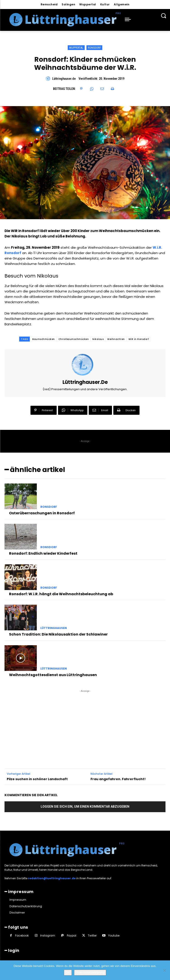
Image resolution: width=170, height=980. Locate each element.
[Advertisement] (85, 722)
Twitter (92, 936)
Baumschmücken (44, 339)
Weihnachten (116, 339)
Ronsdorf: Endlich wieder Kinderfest (43, 553)
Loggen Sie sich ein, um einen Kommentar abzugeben (85, 807)
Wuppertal (76, 48)
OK (68, 972)
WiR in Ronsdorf (139, 339)
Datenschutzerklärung (90, 972)
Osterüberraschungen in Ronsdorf (42, 513)
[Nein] (164, 970)
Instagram (48, 936)
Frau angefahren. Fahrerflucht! (118, 779)
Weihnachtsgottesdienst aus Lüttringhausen (53, 675)
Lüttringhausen (54, 628)
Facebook (22, 936)
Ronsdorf (94, 48)
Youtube (114, 936)
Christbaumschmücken (74, 339)
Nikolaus (98, 339)
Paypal (72, 936)
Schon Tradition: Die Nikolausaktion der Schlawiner (58, 634)
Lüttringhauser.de (64, 79)
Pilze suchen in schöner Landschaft (37, 779)
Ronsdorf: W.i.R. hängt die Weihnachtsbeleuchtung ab (61, 594)
